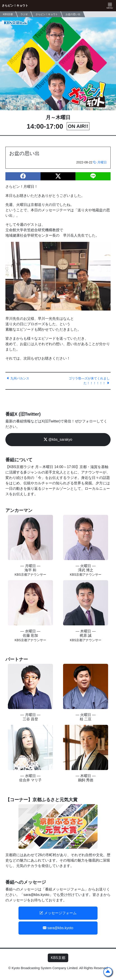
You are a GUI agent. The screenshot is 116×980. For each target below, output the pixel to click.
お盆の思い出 (73, 14)
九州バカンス (18, 378)
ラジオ (24, 14)
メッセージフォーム (58, 913)
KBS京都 (58, 958)
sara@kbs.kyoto (58, 928)
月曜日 (100, 162)
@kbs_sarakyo (58, 439)
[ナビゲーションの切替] (109, 6)
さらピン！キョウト (15, 6)
